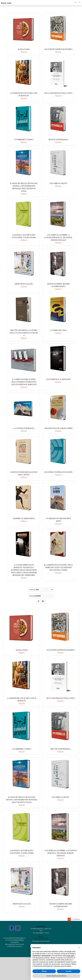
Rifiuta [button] (44, 971)
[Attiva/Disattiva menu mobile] (80, 2)
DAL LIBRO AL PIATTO (58, 183)
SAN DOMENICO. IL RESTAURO (58, 379)
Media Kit (41, 937)
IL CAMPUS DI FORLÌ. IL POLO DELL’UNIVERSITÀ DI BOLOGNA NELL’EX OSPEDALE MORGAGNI (24, 382)
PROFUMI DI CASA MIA (24, 284)
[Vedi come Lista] (43, 601)
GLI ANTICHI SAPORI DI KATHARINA (58, 49)
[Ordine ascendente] (52, 590)
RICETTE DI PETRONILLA (58, 139)
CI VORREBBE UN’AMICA (24, 139)
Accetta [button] (69, 971)
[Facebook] (12, 928)
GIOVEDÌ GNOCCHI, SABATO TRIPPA (58, 428)
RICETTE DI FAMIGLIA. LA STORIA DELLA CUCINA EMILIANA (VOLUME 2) (24, 333)
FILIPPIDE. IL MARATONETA (24, 518)
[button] (79, 948)
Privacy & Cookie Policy (41, 939)
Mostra (35, 596)
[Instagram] (18, 928)
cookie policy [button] (70, 956)
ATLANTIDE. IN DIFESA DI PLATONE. (58, 472)
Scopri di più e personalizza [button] (56, 976)
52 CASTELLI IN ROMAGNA (24, 428)
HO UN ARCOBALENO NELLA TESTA (58, 93)
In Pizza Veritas (24, 49)
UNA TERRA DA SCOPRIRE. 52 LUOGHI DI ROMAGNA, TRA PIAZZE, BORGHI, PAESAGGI (58, 237)
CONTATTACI (41, 926)
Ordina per (34, 590)
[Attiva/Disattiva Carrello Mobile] (75, 2)
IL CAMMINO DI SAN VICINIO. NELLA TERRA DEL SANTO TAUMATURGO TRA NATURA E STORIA (58, 567)
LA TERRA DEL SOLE (58, 330)
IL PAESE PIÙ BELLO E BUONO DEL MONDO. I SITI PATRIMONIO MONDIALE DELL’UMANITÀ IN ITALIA (22, 800)
